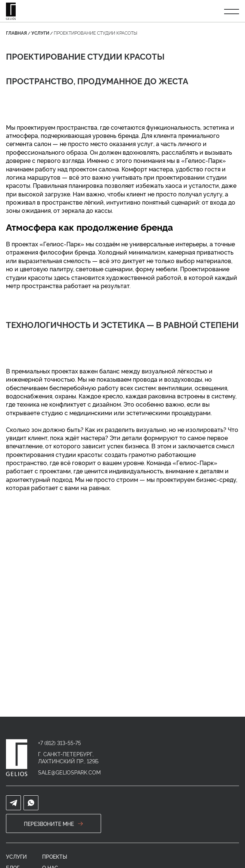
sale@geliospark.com (69, 772)
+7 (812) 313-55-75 (59, 743)
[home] (17, 758)
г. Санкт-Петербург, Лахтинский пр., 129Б (68, 757)
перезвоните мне (54, 823)
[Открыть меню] (232, 11)
